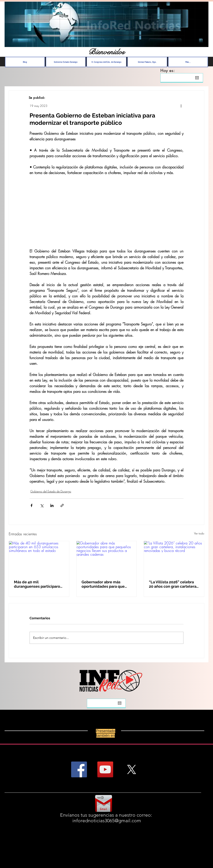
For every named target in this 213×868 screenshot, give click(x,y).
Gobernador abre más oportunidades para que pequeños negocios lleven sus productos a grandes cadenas (105, 584)
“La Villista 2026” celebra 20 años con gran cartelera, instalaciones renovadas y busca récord (173, 584)
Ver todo (199, 533)
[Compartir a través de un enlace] (62, 505)
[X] (131, 769)
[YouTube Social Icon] (105, 769)
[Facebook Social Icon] (79, 769)
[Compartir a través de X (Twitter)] (42, 505)
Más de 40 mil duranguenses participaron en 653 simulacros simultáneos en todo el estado (38, 584)
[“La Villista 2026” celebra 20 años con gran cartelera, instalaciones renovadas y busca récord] (174, 558)
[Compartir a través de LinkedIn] (52, 505)
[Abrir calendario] (197, 78)
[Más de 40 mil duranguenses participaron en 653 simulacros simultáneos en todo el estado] (39, 558)
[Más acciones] (181, 106)
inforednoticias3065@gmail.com (107, 821)
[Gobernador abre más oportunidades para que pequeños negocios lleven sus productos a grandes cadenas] (107, 558)
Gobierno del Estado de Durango (51, 491)
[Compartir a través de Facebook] (32, 505)
